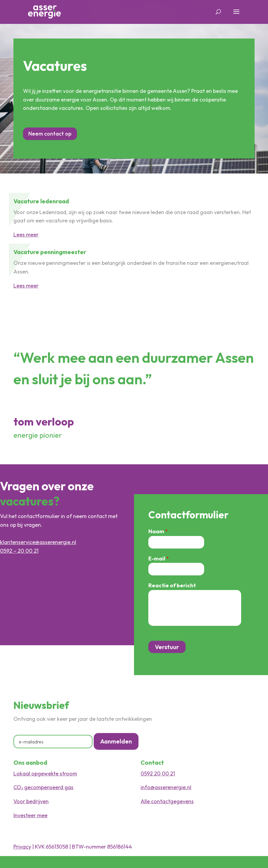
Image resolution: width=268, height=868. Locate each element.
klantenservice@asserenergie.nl (38, 542)
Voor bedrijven (31, 801)
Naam (158, 531)
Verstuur (167, 647)
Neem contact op (50, 134)
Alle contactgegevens (167, 801)
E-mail (159, 559)
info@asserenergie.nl (166, 787)
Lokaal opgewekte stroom (45, 773)
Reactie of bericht (172, 585)
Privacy (22, 847)
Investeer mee (30, 815)
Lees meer (26, 235)
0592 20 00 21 (158, 773)
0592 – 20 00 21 (19, 551)
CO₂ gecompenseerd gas (43, 787)
